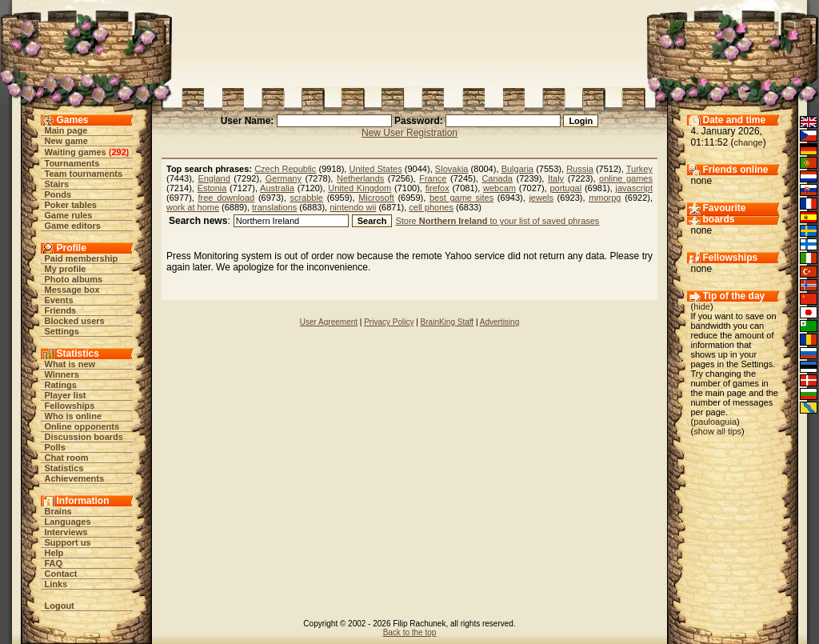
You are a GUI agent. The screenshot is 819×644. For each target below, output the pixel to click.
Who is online (74, 416)
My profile (66, 269)
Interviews (66, 532)
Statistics (64, 468)
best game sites (461, 198)
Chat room (67, 458)
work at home (193, 207)
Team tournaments (84, 174)
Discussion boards (84, 437)
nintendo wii (353, 207)
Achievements (75, 478)
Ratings (61, 385)
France (433, 178)
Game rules (69, 215)
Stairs (57, 184)
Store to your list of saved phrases (497, 221)
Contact (61, 574)
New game (66, 141)
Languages (68, 522)
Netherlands (360, 178)
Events (59, 300)
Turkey (639, 169)
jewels (541, 198)
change (749, 142)
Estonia (212, 188)
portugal (565, 188)
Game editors (73, 226)
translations (274, 207)
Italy (556, 178)
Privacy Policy (389, 322)
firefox (437, 188)
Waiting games (76, 152)
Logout (60, 606)
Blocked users (75, 321)
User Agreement (329, 322)
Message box (72, 290)
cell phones (431, 207)
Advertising (499, 322)
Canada (497, 178)
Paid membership (82, 258)
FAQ (54, 563)
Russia (580, 169)
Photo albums (74, 279)
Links (56, 584)
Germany (284, 178)
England (214, 178)
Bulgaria (517, 169)
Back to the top (410, 632)
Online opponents (82, 426)
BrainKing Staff (447, 322)
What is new (70, 364)
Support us (68, 542)
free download (227, 198)
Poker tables (71, 205)
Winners (62, 374)
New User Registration (409, 133)
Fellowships (70, 406)
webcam (499, 188)
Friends (61, 310)
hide (702, 306)
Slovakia (452, 169)
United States (376, 169)
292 (118, 152)
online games (626, 178)
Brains (58, 511)
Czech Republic (285, 169)
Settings (62, 331)
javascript (634, 188)
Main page (66, 130)
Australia (277, 188)
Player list (66, 395)
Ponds (58, 194)
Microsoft (376, 198)
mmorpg (605, 198)
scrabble (306, 198)
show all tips (717, 431)
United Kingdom (360, 188)
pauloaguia (715, 422)
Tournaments (72, 163)
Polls (55, 447)
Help (54, 553)
